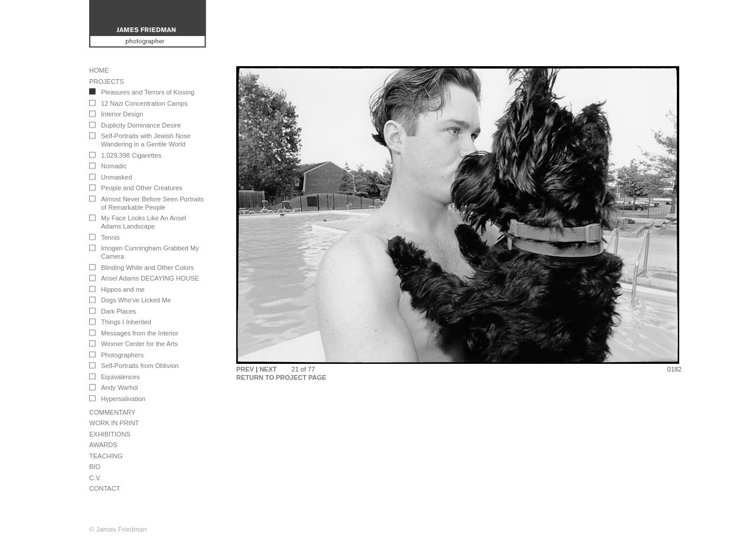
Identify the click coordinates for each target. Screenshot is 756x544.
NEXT (268, 369)
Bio (95, 467)
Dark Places (118, 311)
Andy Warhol (120, 387)
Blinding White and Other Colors (147, 268)
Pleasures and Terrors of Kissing (148, 92)
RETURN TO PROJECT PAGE (281, 377)
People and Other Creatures (142, 188)
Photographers (122, 355)
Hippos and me (123, 289)
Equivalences (120, 377)
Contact (105, 488)
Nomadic (114, 166)
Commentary (112, 412)
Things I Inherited (126, 322)
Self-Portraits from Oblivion (140, 366)
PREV (245, 369)
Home (99, 70)
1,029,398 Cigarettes (131, 155)
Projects (107, 82)
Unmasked (117, 177)
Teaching (106, 456)
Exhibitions (110, 434)
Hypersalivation (123, 399)
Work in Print (114, 423)
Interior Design (122, 114)
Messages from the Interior (140, 333)
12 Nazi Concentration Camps (144, 103)
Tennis (110, 237)
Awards (103, 445)
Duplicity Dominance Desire (141, 125)
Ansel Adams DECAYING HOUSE (150, 278)
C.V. (95, 478)
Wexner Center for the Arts (139, 344)
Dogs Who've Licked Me (136, 300)
